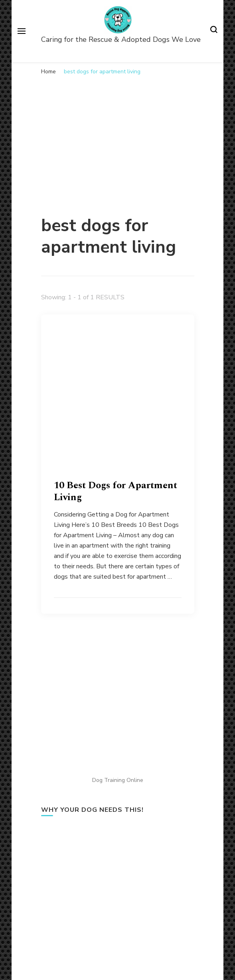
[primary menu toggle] (22, 31)
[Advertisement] (118, 139)
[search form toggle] (214, 31)
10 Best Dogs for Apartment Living (116, 491)
